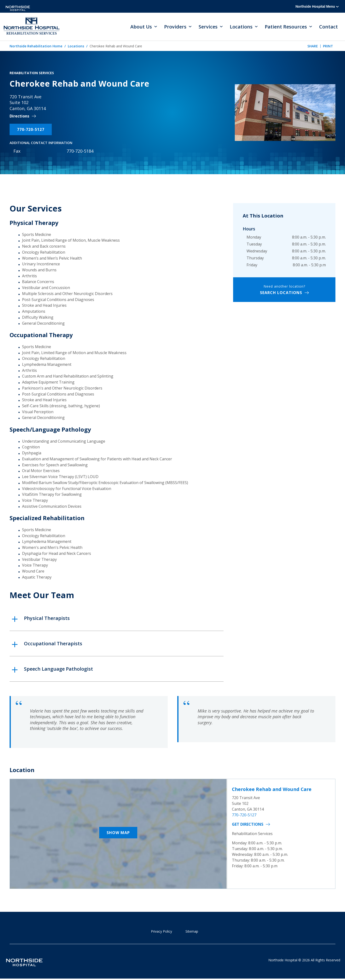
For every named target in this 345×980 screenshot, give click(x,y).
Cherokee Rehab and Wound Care (273, 790)
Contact (328, 27)
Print (328, 46)
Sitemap (192, 932)
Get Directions (248, 824)
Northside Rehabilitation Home (36, 47)
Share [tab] (313, 46)
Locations (76, 47)
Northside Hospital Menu (317, 6)
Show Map (118, 833)
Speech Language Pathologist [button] (58, 669)
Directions (19, 117)
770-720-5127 (31, 130)
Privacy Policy (161, 932)
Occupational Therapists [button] (53, 644)
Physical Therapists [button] (47, 618)
